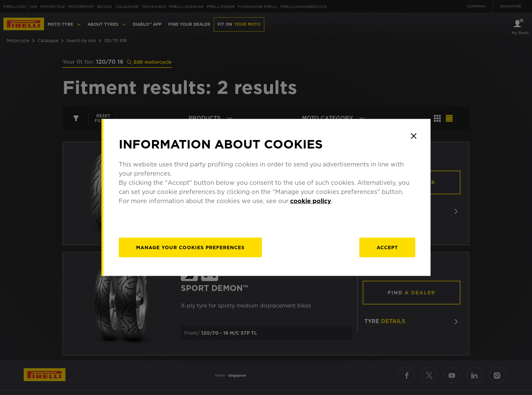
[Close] (414, 136)
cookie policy (311, 201)
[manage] (191, 248)
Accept (387, 248)
